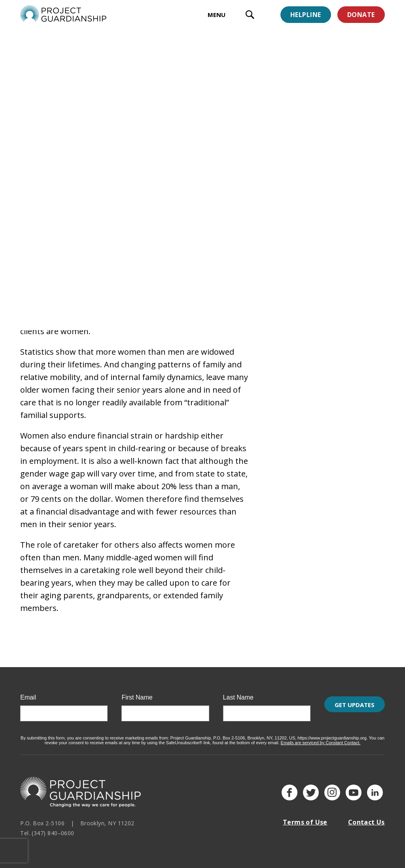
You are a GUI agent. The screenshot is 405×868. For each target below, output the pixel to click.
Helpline (306, 15)
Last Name (238, 693)
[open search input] (250, 16)
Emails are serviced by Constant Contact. (321, 738)
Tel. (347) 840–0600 (47, 828)
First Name (137, 693)
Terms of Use (305, 817)
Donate (361, 15)
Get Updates (355, 709)
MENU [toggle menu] (217, 15)
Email (28, 693)
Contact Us (366, 817)
